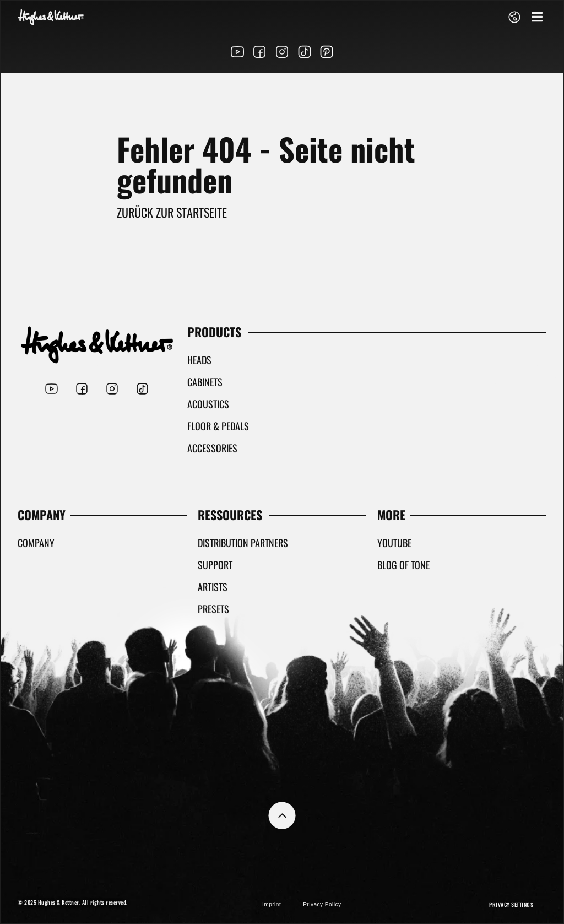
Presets (213, 609)
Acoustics (208, 404)
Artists (213, 587)
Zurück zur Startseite (172, 212)
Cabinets (205, 382)
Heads (199, 360)
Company (36, 543)
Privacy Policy (322, 904)
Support (215, 565)
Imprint (272, 904)
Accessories (212, 448)
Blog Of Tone (403, 565)
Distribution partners (243, 543)
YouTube (394, 543)
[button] (537, 17)
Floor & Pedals (218, 426)
